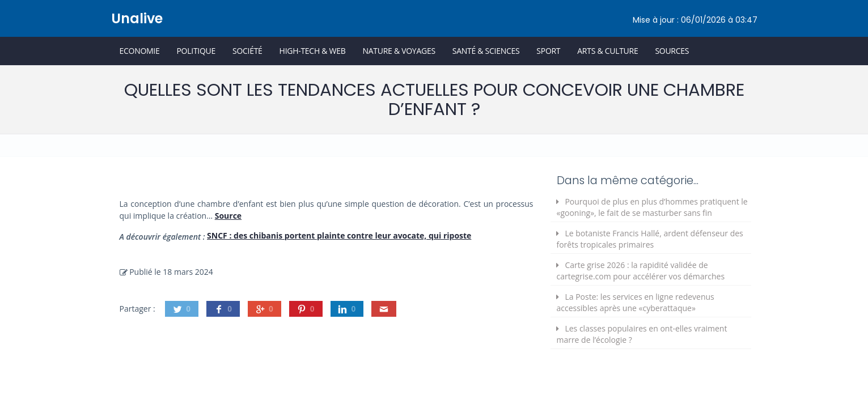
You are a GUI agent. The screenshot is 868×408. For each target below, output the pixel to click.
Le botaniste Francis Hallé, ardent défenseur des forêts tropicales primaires (649, 239)
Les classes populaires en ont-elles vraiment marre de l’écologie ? (642, 334)
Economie (140, 51)
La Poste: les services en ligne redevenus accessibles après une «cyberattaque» (635, 302)
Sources (672, 51)
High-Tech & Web (313, 51)
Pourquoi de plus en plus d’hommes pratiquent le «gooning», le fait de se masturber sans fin (652, 207)
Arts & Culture (607, 51)
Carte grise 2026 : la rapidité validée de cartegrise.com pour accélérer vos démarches (640, 271)
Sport (548, 51)
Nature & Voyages (399, 51)
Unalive (137, 18)
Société (247, 51)
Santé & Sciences (486, 51)
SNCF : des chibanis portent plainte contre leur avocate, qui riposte (339, 235)
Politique (196, 51)
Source (228, 216)
